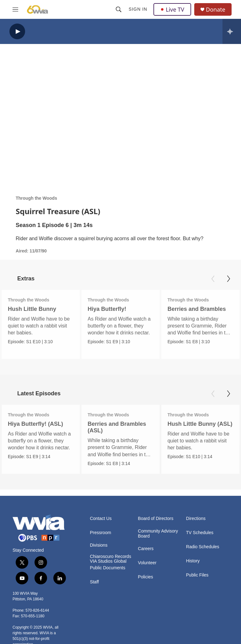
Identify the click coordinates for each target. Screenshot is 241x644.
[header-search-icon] (119, 9)
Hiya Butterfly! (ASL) (35, 424)
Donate (216, 10)
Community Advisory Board (158, 534)
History (193, 561)
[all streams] (232, 31)
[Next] (228, 279)
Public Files (197, 575)
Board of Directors (156, 519)
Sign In (138, 9)
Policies (146, 577)
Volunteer (147, 563)
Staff (94, 582)
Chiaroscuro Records (110, 557)
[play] (17, 32)
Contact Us (101, 519)
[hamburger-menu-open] (15, 9)
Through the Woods (36, 198)
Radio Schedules (203, 547)
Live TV (172, 9)
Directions (196, 519)
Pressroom (100, 533)
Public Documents (107, 568)
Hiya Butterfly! (97, 309)
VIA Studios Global (108, 561)
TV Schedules (200, 533)
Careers (146, 549)
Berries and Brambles (182, 309)
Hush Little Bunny (32, 309)
